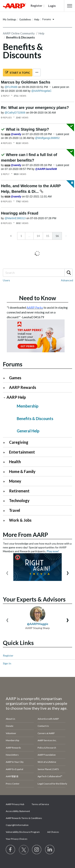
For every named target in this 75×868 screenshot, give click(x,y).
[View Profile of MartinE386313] (15, 218)
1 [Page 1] (21, 236)
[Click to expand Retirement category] (6, 491)
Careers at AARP (46, 733)
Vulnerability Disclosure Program (23, 832)
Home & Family (22, 471)
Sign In (7, 663)
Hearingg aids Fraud (20, 213)
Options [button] (37, 72)
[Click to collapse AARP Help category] (4, 398)
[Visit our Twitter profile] (24, 850)
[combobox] (37, 273)
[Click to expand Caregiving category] (6, 443)
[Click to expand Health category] (6, 462)
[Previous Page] (11, 236)
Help (37, 19)
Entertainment (22, 452)
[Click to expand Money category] (6, 482)
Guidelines (25, 19)
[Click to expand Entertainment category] (6, 452)
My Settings (10, 19)
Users (6, 280)
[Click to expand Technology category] (6, 501)
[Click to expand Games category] (6, 378)
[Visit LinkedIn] (50, 850)
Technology (19, 500)
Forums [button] (47, 19)
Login (52, 6)
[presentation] (7, 572)
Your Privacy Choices (17, 839)
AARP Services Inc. (47, 740)
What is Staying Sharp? (27, 129)
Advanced (67, 280)
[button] (70, 6)
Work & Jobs (20, 520)
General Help (28, 431)
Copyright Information (17, 825)
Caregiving (19, 442)
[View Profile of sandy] (16, 134)
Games (15, 378)
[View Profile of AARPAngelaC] (41, 91)
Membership (28, 406)
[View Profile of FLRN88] (11, 87)
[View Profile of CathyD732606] (15, 113)
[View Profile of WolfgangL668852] (47, 138)
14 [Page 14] (38, 236)
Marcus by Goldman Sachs (26, 82)
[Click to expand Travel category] (6, 511)
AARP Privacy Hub (15, 804)
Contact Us (43, 726)
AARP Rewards (23, 387)
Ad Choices (53, 832)
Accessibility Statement (18, 811)
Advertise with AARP (48, 719)
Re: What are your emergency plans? (35, 108)
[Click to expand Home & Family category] (6, 472)
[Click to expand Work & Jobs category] (6, 521)
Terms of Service (40, 804)
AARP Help (16, 397)
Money (15, 481)
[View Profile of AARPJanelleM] (46, 169)
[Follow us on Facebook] (11, 850)
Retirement (19, 491)
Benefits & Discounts (35, 419)
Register (8, 655)
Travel (15, 510)
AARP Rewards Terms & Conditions (24, 818)
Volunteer (11, 733)
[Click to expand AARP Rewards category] (6, 388)
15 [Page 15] (48, 236)
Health (15, 462)
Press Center (13, 784)
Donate (10, 726)
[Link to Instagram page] (37, 850)
